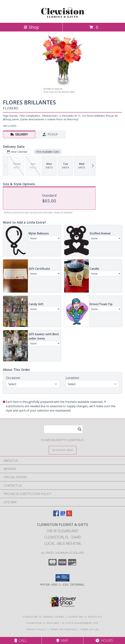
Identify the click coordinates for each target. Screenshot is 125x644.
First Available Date (48, 152)
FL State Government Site (80, 623)
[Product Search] (63, 429)
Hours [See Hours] (104, 640)
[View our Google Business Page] (63, 515)
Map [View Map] (62, 640)
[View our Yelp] (69, 515)
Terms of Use (90, 629)
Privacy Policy (36, 629)
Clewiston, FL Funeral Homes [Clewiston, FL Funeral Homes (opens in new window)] (44, 617)
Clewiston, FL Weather (43, 623)
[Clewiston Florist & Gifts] (63, 17)
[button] (62, 578)
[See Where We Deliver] (63, 450)
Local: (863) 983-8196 (63, 544)
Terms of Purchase (64, 629)
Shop (31, 27)
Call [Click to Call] (21, 640)
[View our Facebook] (56, 515)
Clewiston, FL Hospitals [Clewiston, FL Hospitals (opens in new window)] (85, 617)
